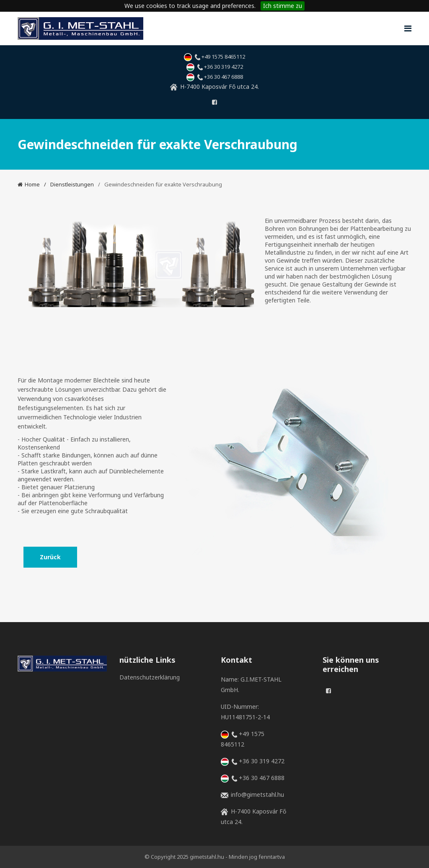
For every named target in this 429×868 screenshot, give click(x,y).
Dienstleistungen (72, 184)
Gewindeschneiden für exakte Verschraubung (163, 184)
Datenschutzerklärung (142, 677)
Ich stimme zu (283, 6)
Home (32, 184)
